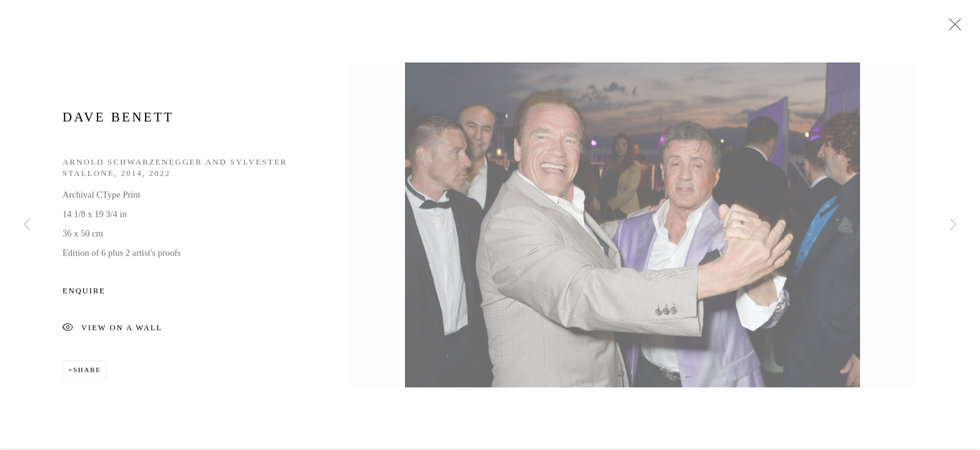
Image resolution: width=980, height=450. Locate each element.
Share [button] (87, 371)
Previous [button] (27, 225)
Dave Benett (118, 119)
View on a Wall (112, 330)
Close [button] (952, 28)
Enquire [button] (84, 292)
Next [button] (953, 225)
